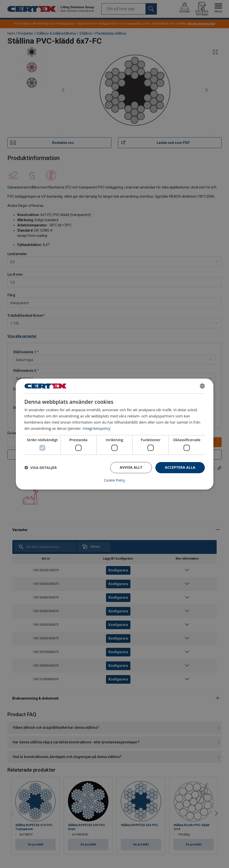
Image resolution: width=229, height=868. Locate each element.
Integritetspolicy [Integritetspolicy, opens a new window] (97, 428)
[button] (41, 467)
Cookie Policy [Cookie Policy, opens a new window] (115, 480)
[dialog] (115, 434)
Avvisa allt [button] (131, 467)
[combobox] (202, 386)
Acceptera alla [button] (180, 467)
